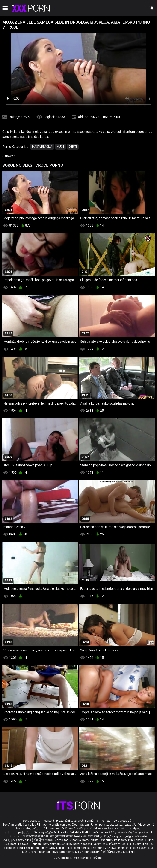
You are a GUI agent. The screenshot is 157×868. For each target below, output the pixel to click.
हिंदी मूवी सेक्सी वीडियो (61, 836)
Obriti (73, 147)
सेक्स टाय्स (94, 836)
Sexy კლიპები (44, 832)
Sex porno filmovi (37, 848)
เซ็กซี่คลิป (115, 844)
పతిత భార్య (81, 836)
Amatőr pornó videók (88, 829)
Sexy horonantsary (88, 852)
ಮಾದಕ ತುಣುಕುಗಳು (38, 836)
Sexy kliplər (57, 848)
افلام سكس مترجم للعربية (122, 825)
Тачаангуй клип (110, 840)
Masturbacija (42, 147)
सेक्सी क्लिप (107, 852)
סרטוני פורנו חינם (129, 848)
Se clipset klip (13, 844)
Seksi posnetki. (83, 844)
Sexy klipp (142, 844)
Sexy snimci (52, 844)
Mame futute (90, 840)
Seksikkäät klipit (81, 832)
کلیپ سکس (38, 829)
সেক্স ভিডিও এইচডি (113, 829)
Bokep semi (72, 848)
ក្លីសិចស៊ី (37, 840)
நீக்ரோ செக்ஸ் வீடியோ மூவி (127, 832)
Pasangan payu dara (52, 852)
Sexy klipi (128, 840)
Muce (61, 147)
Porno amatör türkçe (59, 829)
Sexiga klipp (62, 832)
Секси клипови (33, 844)
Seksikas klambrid (93, 848)
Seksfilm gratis (13, 825)
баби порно (100, 832)
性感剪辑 (48, 840)
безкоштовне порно (67, 840)
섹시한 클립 (101, 844)
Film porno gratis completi (54, 825)
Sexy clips (30, 825)
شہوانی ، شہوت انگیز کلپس (117, 836)
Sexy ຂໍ (70, 852)
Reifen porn (98, 825)
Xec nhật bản (81, 825)
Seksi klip (128, 844)
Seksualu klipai (144, 840)
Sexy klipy (66, 844)
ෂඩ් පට (118, 852)
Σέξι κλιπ (112, 848)
